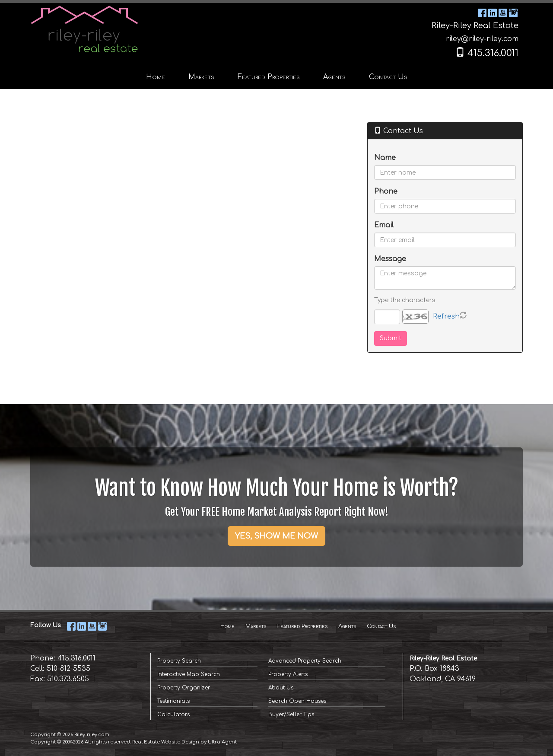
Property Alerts (288, 674)
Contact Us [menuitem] (388, 77)
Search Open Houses (297, 701)
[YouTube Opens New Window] (503, 13)
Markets (256, 626)
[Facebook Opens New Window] (482, 13)
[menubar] (277, 77)
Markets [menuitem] (201, 77)
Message (390, 259)
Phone (386, 191)
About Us (281, 688)
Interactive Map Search (189, 674)
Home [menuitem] (156, 77)
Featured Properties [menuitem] (269, 77)
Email (384, 225)
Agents (347, 626)
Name (385, 158)
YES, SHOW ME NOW (276, 536)
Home (227, 626)
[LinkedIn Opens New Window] (493, 13)
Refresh (446, 316)
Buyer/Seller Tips (291, 715)
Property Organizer (184, 688)
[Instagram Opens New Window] (513, 13)
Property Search (179, 661)
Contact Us (381, 626)
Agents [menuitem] (334, 77)
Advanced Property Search (305, 661)
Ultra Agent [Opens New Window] (222, 742)
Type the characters (405, 300)
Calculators (173, 715)
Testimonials (173, 701)
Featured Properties (302, 626)
